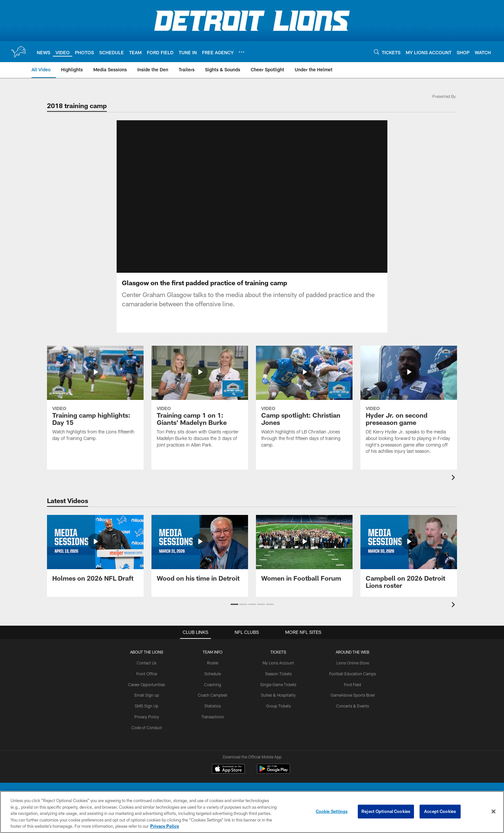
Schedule (213, 674)
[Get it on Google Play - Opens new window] (274, 772)
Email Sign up (147, 695)
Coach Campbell (213, 695)
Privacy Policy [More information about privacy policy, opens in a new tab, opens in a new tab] (165, 826)
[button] (234, 604)
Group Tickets (278, 706)
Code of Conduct (147, 728)
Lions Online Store (353, 663)
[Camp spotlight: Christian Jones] (304, 401)
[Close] (493, 812)
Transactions (213, 717)
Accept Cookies (440, 811)
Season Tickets (278, 674)
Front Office (147, 674)
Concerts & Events (353, 706)
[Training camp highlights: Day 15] (95, 398)
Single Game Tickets (278, 684)
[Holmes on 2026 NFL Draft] (95, 552)
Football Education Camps (353, 674)
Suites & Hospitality (278, 695)
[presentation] (454, 478)
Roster (213, 663)
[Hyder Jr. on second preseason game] (409, 404)
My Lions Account (278, 663)
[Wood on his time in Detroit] (200, 552)
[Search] (377, 52)
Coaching (213, 684)
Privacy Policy (147, 717)
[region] (252, 812)
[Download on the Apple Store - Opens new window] (228, 770)
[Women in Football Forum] (304, 552)
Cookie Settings (332, 811)
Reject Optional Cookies (386, 811)
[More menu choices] (241, 52)
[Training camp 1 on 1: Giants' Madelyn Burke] (200, 401)
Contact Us (147, 663)
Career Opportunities (147, 684)
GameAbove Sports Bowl (353, 695)
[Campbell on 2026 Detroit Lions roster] (409, 556)
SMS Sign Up (147, 706)
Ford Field (353, 684)
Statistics (213, 706)
